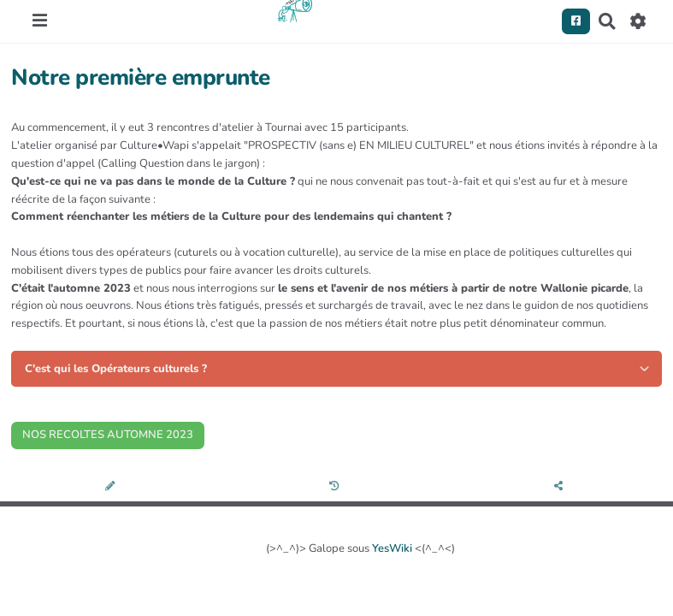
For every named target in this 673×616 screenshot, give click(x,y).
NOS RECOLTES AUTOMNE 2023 (108, 435)
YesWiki (392, 548)
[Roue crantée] (638, 21)
